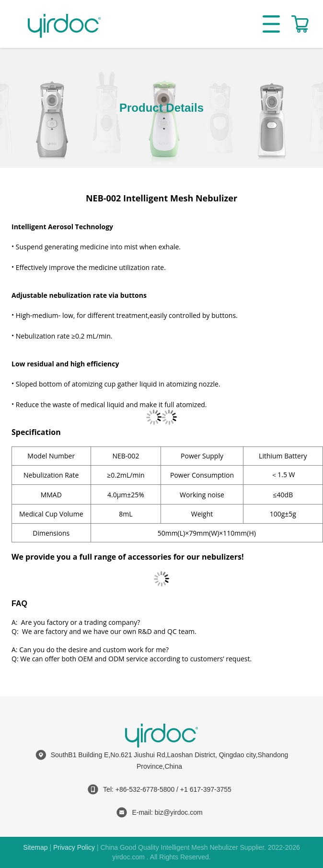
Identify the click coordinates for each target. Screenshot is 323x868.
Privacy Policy (74, 847)
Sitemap (35, 847)
